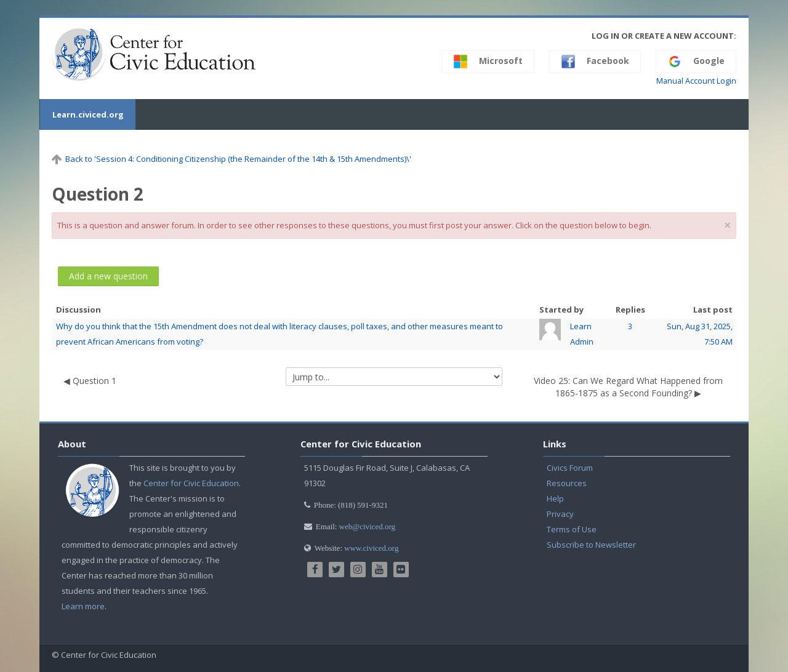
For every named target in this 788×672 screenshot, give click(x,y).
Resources (567, 483)
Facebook (595, 62)
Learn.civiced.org (87, 114)
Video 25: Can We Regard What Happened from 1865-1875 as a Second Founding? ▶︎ (628, 387)
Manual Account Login (696, 81)
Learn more (83, 606)
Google (696, 62)
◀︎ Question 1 (90, 381)
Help (555, 498)
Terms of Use (572, 529)
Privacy (560, 514)
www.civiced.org (371, 548)
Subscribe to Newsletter (591, 545)
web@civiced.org (368, 526)
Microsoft (488, 62)
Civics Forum (570, 468)
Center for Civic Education (191, 483)
